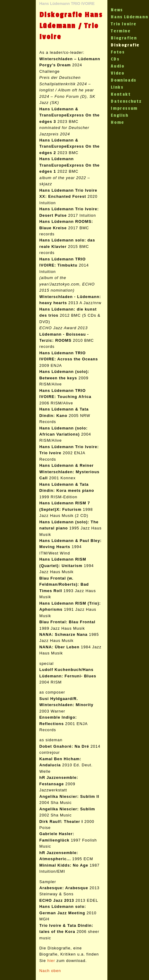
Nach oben (50, 971)
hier (51, 961)
